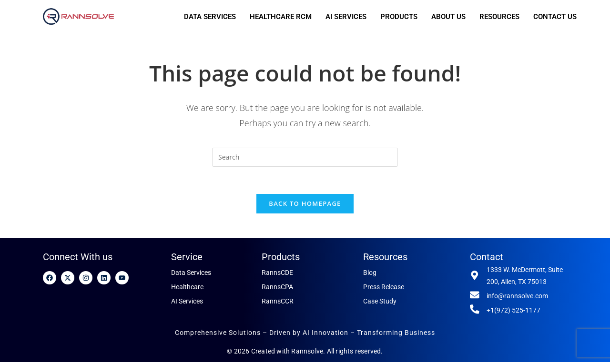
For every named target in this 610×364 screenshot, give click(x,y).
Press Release (384, 289)
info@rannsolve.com (517, 298)
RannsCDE (277, 274)
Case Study (380, 303)
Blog (370, 274)
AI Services (187, 303)
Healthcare (187, 289)
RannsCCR (278, 303)
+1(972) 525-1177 (513, 312)
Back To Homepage (305, 205)
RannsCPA (277, 289)
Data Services (191, 274)
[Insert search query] (305, 157)
